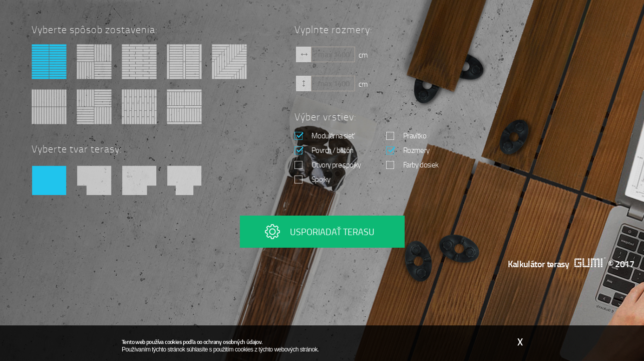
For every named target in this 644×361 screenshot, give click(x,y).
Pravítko (406, 135)
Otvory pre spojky (328, 164)
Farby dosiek (412, 164)
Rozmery (408, 150)
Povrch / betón (324, 150)
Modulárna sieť (325, 135)
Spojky (312, 179)
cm (363, 54)
